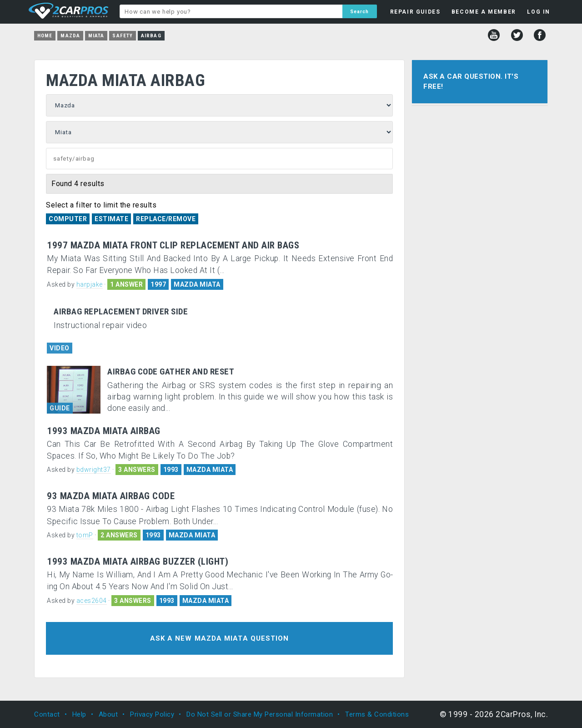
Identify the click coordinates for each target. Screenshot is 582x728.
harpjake (90, 284)
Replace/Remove (166, 219)
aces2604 (92, 601)
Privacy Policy (152, 714)
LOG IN (539, 12)
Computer (68, 219)
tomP (85, 535)
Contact (47, 714)
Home (45, 36)
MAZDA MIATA (197, 284)
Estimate (111, 219)
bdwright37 (94, 470)
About (108, 714)
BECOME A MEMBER (484, 12)
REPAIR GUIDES (415, 12)
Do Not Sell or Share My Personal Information (260, 714)
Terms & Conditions (377, 714)
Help (79, 714)
